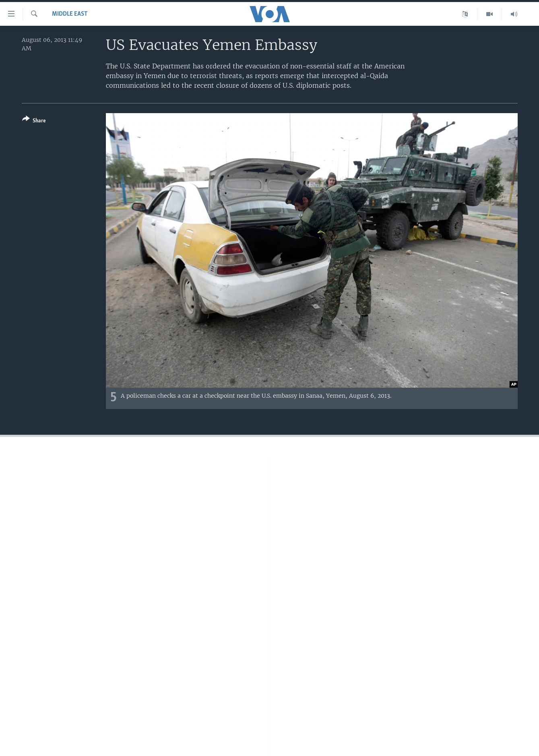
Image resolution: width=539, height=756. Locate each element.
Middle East (70, 14)
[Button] (34, 121)
